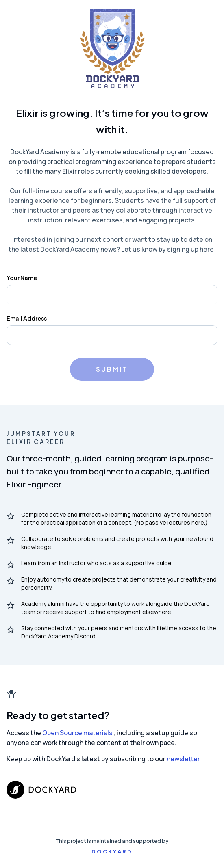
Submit (112, 369)
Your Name (22, 278)
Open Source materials (78, 733)
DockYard (112, 851)
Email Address (27, 318)
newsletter (184, 759)
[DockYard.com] (112, 790)
